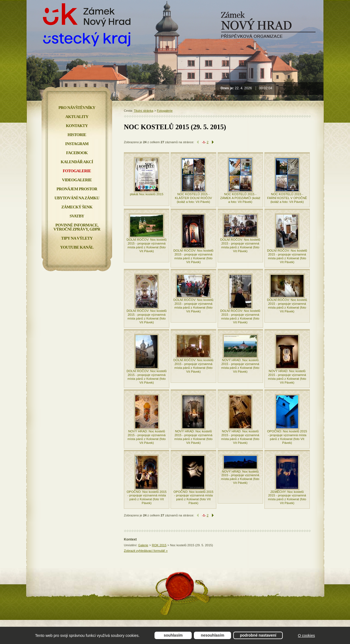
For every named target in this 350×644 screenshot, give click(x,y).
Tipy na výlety (77, 238)
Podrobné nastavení (258, 635)
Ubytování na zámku (77, 198)
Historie (77, 135)
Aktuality (77, 117)
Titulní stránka (144, 111)
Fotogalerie (165, 111)
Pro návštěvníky (77, 108)
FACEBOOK (77, 153)
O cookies (306, 636)
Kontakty (77, 126)
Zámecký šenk (77, 207)
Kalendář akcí (77, 162)
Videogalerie (77, 180)
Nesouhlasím (213, 635)
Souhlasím (173, 635)
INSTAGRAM (77, 144)
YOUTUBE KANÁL (77, 247)
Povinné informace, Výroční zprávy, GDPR (77, 227)
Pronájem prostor (77, 189)
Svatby (77, 216)
